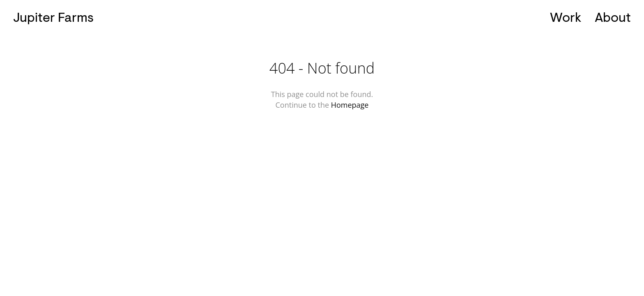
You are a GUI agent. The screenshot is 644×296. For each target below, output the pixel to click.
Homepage (350, 105)
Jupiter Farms (53, 18)
